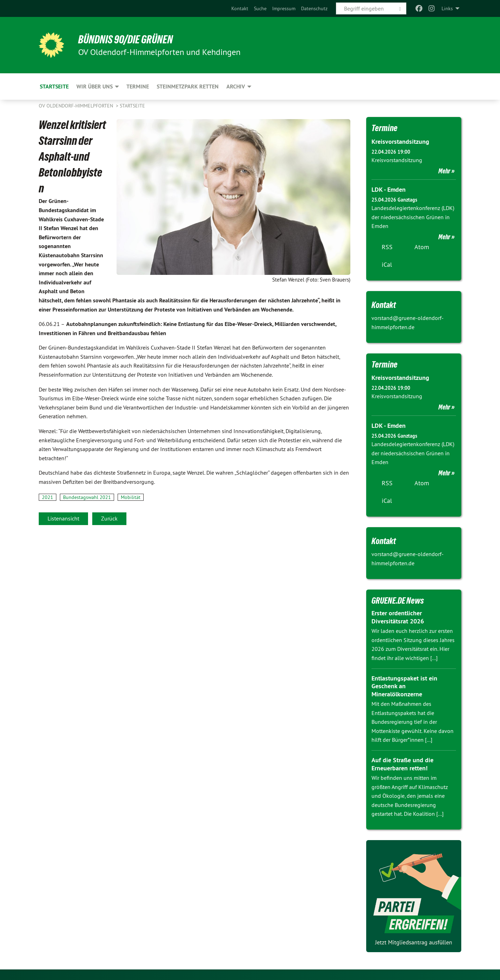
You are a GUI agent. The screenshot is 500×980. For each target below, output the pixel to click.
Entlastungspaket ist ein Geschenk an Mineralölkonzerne (404, 686)
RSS (387, 247)
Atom (422, 247)
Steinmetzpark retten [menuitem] (188, 87)
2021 (48, 497)
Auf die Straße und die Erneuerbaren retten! (402, 764)
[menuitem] (240, 8)
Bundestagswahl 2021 (87, 497)
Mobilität (131, 497)
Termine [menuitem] (138, 87)
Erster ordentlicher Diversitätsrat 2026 (398, 617)
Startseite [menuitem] (54, 87)
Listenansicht (63, 518)
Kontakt (240, 8)
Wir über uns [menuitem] (95, 87)
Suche (260, 8)
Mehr (444, 171)
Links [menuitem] (447, 8)
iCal (387, 264)
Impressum (284, 8)
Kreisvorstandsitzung (400, 141)
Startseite (132, 106)
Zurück (109, 518)
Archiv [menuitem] (236, 87)
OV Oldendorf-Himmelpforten (77, 106)
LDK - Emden (389, 189)
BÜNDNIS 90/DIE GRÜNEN (126, 39)
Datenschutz (314, 8)
